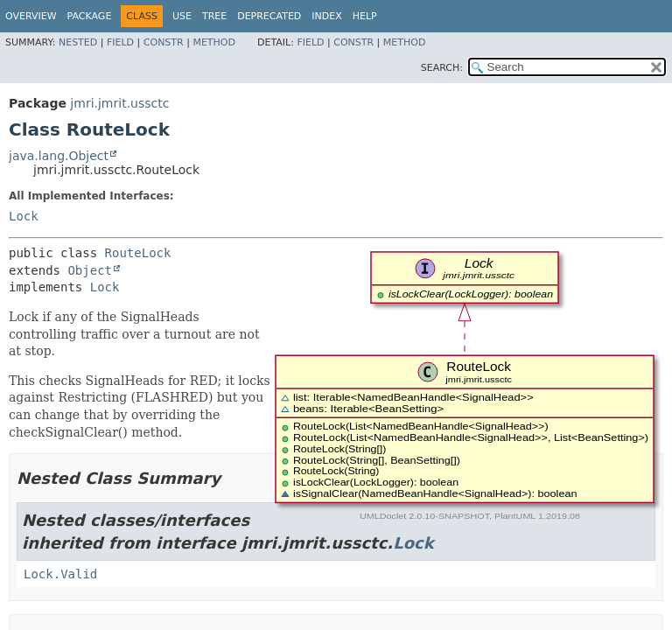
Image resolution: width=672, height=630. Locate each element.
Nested (78, 42)
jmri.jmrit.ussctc (119, 103)
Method (214, 42)
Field (120, 42)
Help (365, 16)
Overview (31, 16)
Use (182, 16)
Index (326, 16)
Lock (24, 216)
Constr (164, 42)
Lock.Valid (60, 574)
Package (90, 16)
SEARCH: (442, 68)
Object (90, 270)
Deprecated (269, 16)
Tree (214, 16)
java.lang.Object (59, 156)
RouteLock (138, 253)
